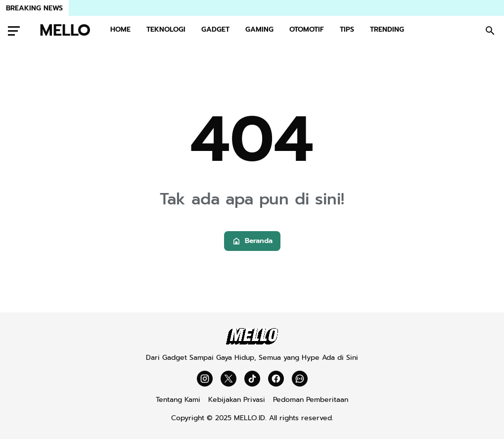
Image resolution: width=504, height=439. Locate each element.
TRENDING (387, 29)
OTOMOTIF (307, 29)
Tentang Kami (178, 400)
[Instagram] (205, 379)
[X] (229, 379)
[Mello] (252, 342)
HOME (120, 29)
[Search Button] (490, 31)
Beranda (252, 241)
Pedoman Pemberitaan (311, 400)
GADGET (215, 29)
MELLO (65, 31)
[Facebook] (276, 379)
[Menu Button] (14, 31)
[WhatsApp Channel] (300, 379)
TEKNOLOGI (166, 29)
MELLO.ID (250, 418)
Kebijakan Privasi (237, 400)
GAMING (259, 29)
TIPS (347, 29)
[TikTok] (252, 379)
